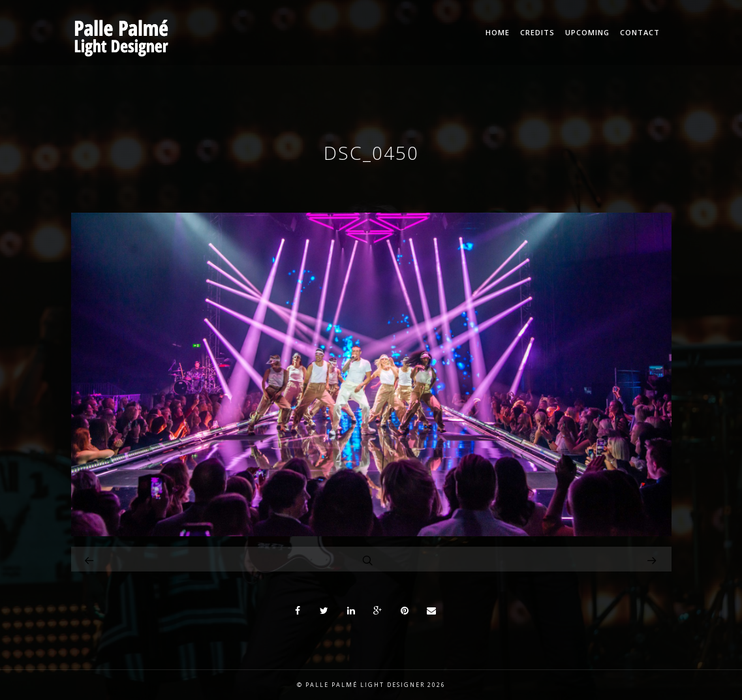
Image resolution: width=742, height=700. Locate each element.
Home (498, 32)
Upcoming (587, 32)
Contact (640, 32)
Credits (537, 32)
